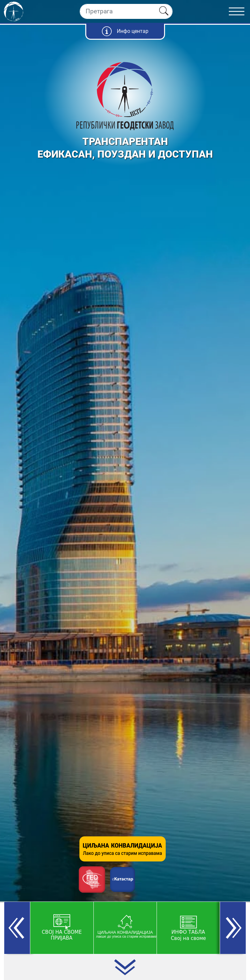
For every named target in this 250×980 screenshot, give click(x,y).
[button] (17, 928)
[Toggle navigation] (239, 11)
